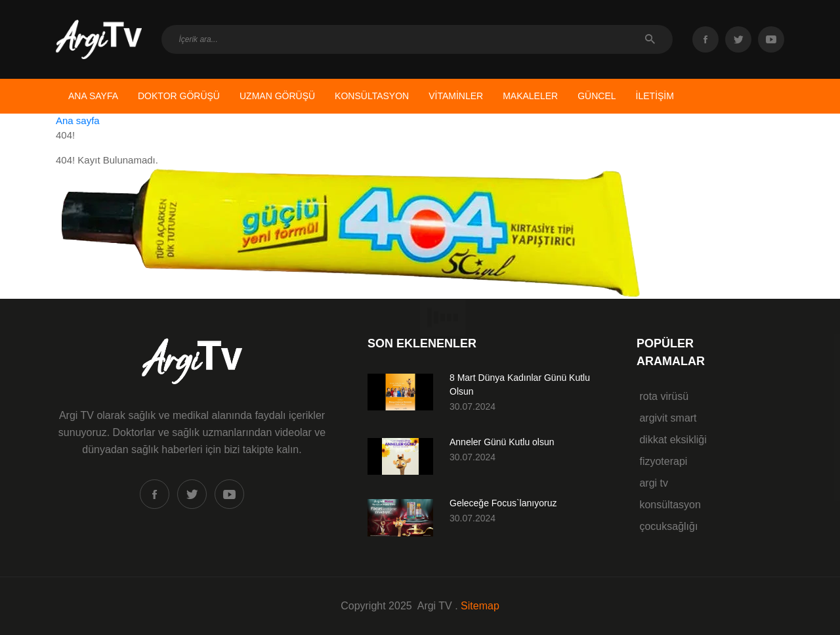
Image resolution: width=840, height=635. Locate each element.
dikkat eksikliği (672, 440)
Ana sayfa (78, 120)
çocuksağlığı (667, 526)
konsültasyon (669, 505)
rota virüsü (662, 396)
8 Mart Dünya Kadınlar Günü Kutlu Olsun (520, 384)
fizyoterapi (662, 461)
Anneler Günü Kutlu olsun (502, 442)
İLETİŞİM (655, 96)
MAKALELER (530, 96)
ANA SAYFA (93, 96)
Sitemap (480, 606)
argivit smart (667, 418)
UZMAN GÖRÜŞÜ (277, 96)
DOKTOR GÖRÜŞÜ (179, 96)
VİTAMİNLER (456, 96)
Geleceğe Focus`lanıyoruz (503, 503)
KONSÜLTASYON (372, 96)
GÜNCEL (597, 96)
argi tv (652, 483)
